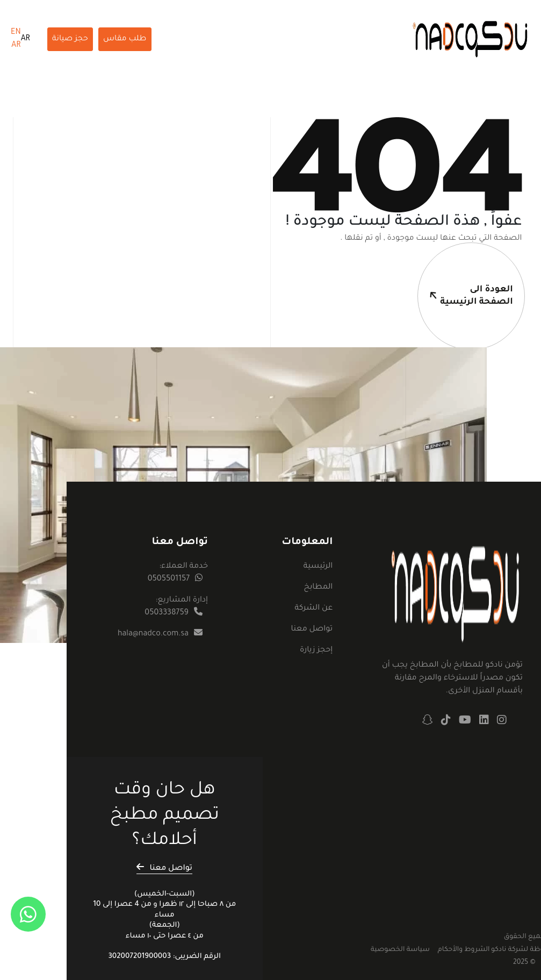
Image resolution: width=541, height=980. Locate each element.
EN (16, 33)
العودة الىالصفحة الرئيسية (465, 275)
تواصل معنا (312, 630)
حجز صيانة (70, 39)
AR (26, 39)
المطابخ (318, 588)
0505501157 (169, 580)
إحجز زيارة (316, 650)
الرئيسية (318, 567)
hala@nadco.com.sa (153, 634)
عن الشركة (313, 609)
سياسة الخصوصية (400, 950)
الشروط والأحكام (464, 950)
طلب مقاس (125, 39)
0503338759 (167, 613)
